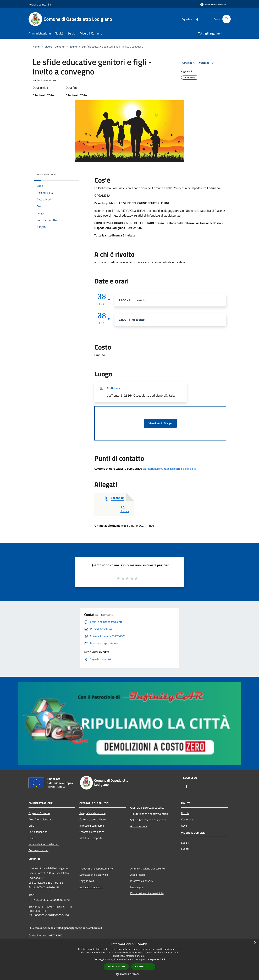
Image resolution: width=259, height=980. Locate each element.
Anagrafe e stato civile (92, 813)
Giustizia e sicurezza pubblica (147, 808)
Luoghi (185, 843)
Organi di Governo (39, 813)
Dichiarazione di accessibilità (147, 893)
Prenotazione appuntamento (96, 868)
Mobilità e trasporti (91, 838)
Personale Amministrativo (44, 844)
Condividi (189, 63)
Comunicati (188, 819)
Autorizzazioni (139, 826)
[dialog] (129, 959)
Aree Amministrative (41, 819)
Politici (32, 838)
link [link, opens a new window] (164, 959)
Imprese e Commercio (92, 826)
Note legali (137, 887)
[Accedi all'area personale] (213, 5)
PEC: (32, 928)
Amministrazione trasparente (147, 868)
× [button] (255, 943)
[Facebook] (196, 19)
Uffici (32, 826)
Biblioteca (114, 388)
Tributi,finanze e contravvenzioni (149, 814)
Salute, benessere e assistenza (148, 820)
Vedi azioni (207, 63)
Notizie (185, 813)
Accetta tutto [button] (116, 967)
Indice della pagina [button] (47, 175)
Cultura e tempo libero (92, 819)
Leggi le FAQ (87, 881)
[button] (130, 974)
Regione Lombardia (40, 4)
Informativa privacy (142, 881)
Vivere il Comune (55, 47)
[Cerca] (227, 19)
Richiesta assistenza (91, 887)
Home (36, 47)
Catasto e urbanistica (92, 832)
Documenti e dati (38, 850)
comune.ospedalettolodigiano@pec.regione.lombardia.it (68, 928)
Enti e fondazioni (38, 832)
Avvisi (185, 826)
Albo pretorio (138, 875)
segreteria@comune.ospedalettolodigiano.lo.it (169, 469)
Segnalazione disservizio (94, 875)
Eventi (73, 47)
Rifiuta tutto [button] (143, 966)
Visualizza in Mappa (160, 423)
